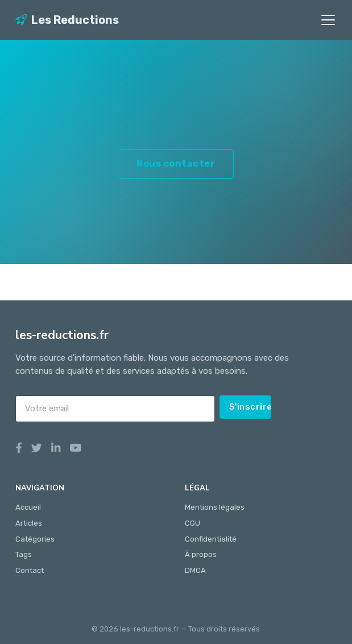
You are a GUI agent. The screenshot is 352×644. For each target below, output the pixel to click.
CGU (192, 523)
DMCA (195, 570)
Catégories (35, 539)
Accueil (28, 507)
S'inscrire (250, 407)
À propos (201, 554)
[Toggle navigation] (328, 20)
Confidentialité (211, 539)
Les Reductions (67, 20)
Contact (30, 570)
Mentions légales (215, 507)
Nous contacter (176, 164)
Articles (29, 523)
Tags (24, 554)
